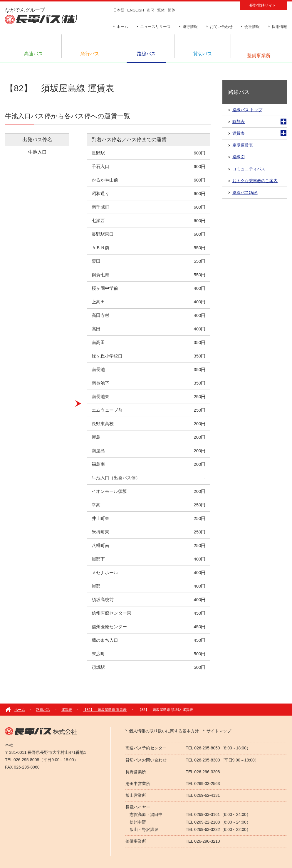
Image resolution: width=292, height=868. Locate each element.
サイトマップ (219, 731)
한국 (151, 10)
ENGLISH (136, 10)
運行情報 (190, 27)
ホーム (122, 27)
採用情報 (279, 27)
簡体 (172, 10)
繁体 (161, 10)
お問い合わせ (221, 27)
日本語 (119, 10)
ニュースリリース (155, 27)
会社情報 (252, 27)
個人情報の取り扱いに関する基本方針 (164, 731)
